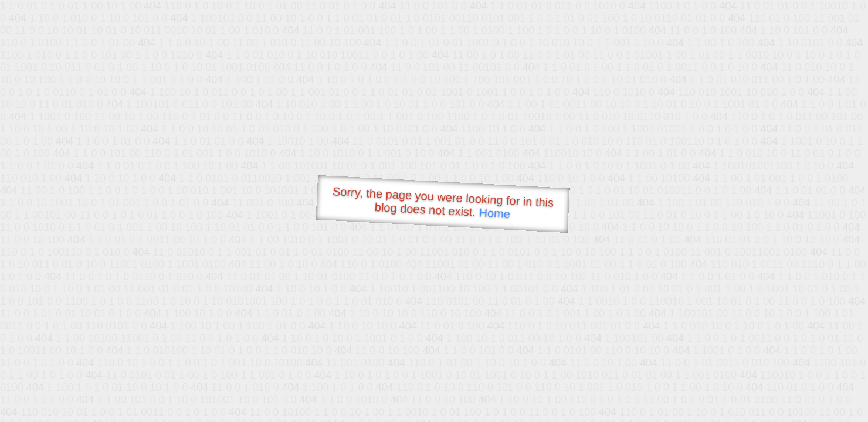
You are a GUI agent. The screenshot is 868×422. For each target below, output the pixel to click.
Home (494, 213)
